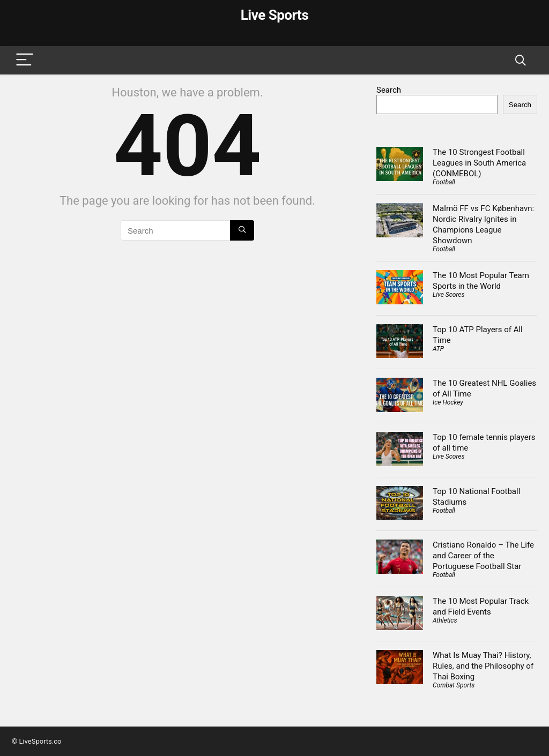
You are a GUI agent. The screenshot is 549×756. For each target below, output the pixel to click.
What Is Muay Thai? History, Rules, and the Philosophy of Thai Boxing (483, 666)
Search (389, 90)
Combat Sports (454, 685)
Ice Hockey (448, 402)
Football (444, 182)
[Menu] (25, 60)
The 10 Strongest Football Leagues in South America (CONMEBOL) (479, 163)
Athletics (445, 620)
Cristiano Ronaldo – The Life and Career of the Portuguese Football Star (483, 556)
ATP (438, 349)
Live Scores (448, 295)
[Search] (521, 60)
